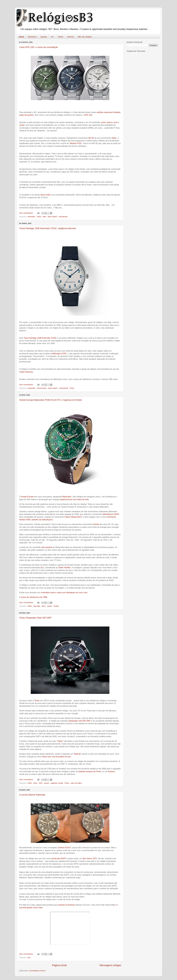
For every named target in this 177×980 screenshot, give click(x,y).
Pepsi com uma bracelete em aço (56, 757)
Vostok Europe (27, 497)
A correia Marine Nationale (32, 795)
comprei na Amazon (66, 905)
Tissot (72, 388)
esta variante (47, 547)
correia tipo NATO (58, 858)
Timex (37, 701)
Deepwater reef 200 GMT (80, 721)
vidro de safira (76, 783)
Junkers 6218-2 (64, 848)
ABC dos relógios (85, 37)
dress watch (46, 195)
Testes (61, 37)
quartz (50, 606)
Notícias (70, 37)
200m (30, 783)
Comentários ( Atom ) (37, 971)
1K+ (53, 37)
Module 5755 (76, 143)
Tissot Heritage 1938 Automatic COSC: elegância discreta (48, 228)
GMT (41, 783)
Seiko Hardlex (65, 568)
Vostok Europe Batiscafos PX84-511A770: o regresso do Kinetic (51, 400)
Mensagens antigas (110, 965)
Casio (39, 217)
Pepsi (60, 741)
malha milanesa (26, 372)
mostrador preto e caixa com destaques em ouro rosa (64, 593)
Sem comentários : (27, 213)
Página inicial (59, 965)
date (45, 217)
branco (110, 122)
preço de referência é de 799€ (34, 597)
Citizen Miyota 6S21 (73, 517)
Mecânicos (32, 37)
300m (30, 606)
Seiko (114, 138)
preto (103, 122)
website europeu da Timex (90, 771)
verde (22, 125)
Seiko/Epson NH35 (111, 514)
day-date (37, 606)
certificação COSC (59, 354)
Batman (78, 754)
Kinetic (96, 524)
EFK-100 (88, 115)
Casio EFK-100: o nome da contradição (39, 47)
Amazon (111, 771)
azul (116, 122)
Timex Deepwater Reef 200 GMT (35, 618)
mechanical (63, 217)
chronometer (42, 388)
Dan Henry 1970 (90, 858)
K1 (42, 568)
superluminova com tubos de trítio (74, 499)
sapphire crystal (57, 783)
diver (44, 606)
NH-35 (91, 138)
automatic (32, 217)
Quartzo (44, 37)
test (29, 958)
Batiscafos (67, 497)
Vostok (56, 606)
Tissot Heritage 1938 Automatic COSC (40, 338)
